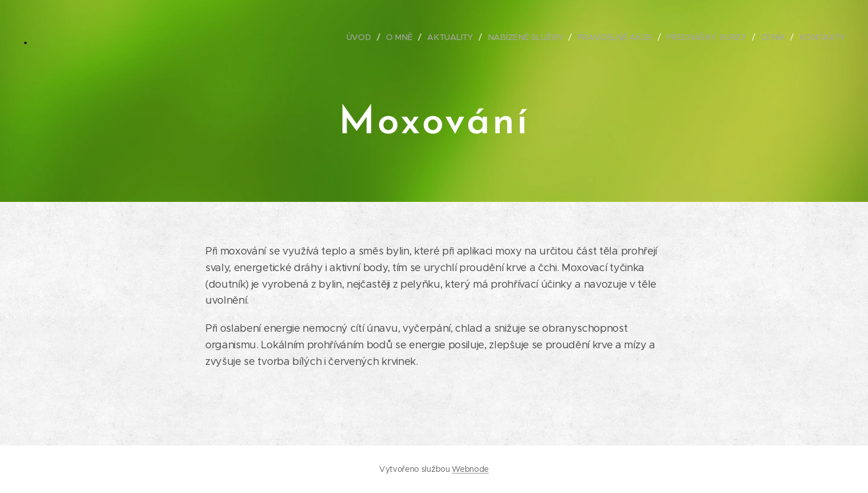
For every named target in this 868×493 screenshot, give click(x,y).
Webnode (470, 469)
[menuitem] (367, 37)
